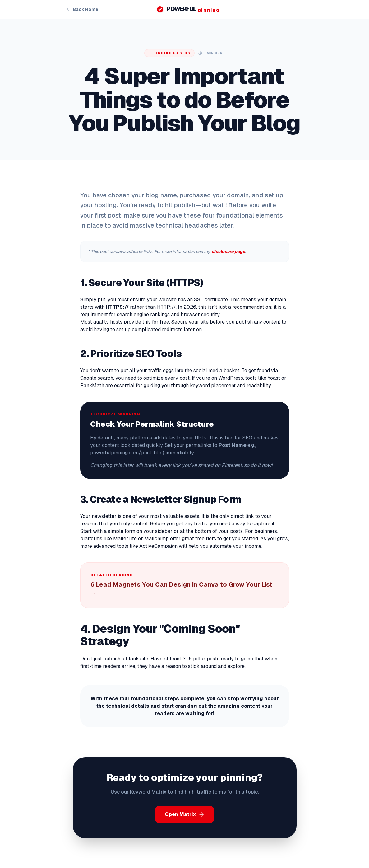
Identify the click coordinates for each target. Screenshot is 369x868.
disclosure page (228, 251)
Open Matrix (185, 814)
